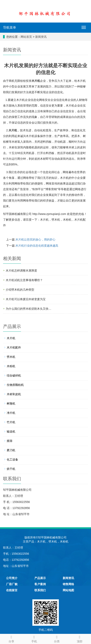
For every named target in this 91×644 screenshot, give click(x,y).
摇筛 (10, 441)
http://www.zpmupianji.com (49, 214)
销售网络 (68, 584)
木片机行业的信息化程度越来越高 (37, 246)
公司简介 (12, 578)
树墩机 (11, 403)
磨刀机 (11, 450)
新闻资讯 (41, 37)
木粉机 (67, 220)
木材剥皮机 (14, 394)
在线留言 (12, 590)
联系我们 (40, 590)
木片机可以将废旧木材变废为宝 (26, 299)
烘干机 (11, 469)
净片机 (11, 413)
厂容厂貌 (12, 584)
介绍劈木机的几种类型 (20, 290)
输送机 (11, 431)
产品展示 (40, 578)
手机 (34, 639)
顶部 (80, 639)
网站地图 (68, 590)
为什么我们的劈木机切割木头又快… (29, 309)
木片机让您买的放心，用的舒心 (35, 239)
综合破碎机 (14, 375)
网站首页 (26, 37)
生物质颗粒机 (15, 385)
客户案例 (40, 584)
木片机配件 (14, 347)
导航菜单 (10, 28)
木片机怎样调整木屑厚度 (21, 271)
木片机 (36, 81)
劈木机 (56, 220)
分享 (11, 639)
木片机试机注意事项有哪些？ (24, 280)
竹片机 (11, 422)
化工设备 (12, 460)
